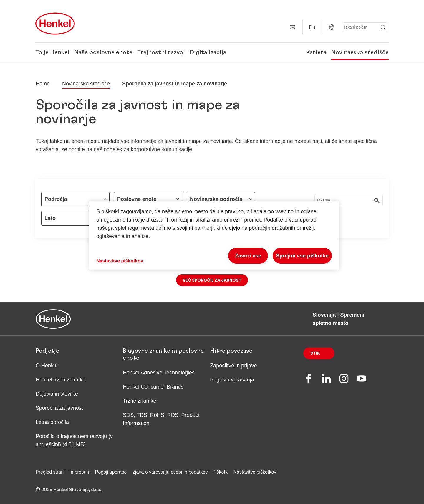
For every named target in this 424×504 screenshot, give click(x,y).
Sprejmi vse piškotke (302, 256)
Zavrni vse (248, 256)
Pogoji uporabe (111, 472)
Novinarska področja (216, 199)
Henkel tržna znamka (61, 380)
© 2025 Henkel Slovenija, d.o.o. (69, 490)
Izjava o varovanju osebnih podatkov (169, 472)
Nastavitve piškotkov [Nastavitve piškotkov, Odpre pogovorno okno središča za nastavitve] (120, 261)
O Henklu (47, 366)
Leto (50, 218)
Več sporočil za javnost (212, 280)
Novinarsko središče (360, 52)
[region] (214, 236)
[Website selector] (332, 27)
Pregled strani (50, 472)
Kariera (316, 52)
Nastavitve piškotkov (255, 472)
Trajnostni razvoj (161, 52)
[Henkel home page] (43, 84)
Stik (315, 353)
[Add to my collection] (312, 27)
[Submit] (383, 27)
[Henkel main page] (55, 24)
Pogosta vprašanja (232, 380)
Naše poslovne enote (103, 52)
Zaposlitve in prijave (233, 366)
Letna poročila (52, 422)
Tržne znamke (139, 401)
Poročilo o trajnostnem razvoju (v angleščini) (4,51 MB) (74, 440)
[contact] (292, 27)
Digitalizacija (208, 52)
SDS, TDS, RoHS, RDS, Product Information (161, 419)
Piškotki (220, 472)
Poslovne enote (137, 199)
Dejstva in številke (57, 394)
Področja (56, 199)
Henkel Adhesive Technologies (159, 373)
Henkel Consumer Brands (153, 387)
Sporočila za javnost (59, 408)
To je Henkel (52, 52)
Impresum (80, 472)
